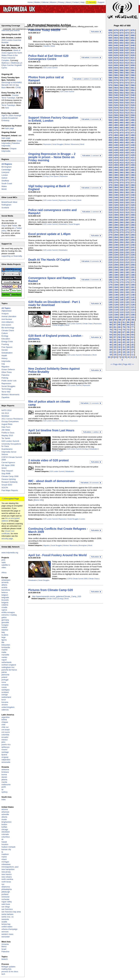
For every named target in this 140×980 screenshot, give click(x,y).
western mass (7, 934)
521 (133, 108)
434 (116, 152)
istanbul (5, 630)
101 (133, 317)
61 (124, 335)
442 (127, 147)
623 (122, 58)
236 (133, 250)
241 (133, 247)
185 (110, 277)
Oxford (4, 178)
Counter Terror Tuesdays (10, 96)
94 (111, 322)
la (2, 852)
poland (4, 677)
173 (122, 282)
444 (116, 147)
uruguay (5, 757)
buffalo (4, 827)
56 (119, 337)
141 (133, 297)
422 (127, 157)
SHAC (4, 468)
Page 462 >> (128, 364)
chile (3, 725)
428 (122, 155)
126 (133, 305)
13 (124, 355)
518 (122, 110)
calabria (5, 605)
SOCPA (5, 488)
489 (116, 125)
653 (122, 43)
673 (122, 33)
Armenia (5, 944)
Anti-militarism (8, 322)
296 (133, 220)
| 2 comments (90, 188)
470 (110, 135)
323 (122, 207)
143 (122, 297)
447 (127, 145)
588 (122, 75)
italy (3, 632)
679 (116, 30)
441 (133, 147)
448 (122, 145)
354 (116, 192)
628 (122, 55)
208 (122, 265)
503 (122, 117)
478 (122, 130)
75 (115, 330)
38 (119, 345)
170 (110, 285)
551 (133, 93)
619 (116, 60)
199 (116, 270)
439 (116, 150)
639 (116, 50)
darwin (4, 777)
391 (133, 172)
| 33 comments (90, 483)
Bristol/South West (9, 202)
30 (128, 347)
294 (116, 222)
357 (127, 190)
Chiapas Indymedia (9, 150)
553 (122, 93)
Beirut (4, 947)
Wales (4, 186)
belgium (5, 595)
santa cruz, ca (7, 917)
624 (116, 58)
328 (122, 205)
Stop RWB (6, 474)
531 (133, 103)
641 (133, 48)
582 (127, 78)
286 (133, 225)
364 (116, 187)
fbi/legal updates (8, 967)
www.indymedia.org (10, 553)
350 (110, 195)
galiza (4, 617)
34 (111, 347)
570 (110, 85)
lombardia (6, 647)
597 (127, 70)
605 (110, 68)
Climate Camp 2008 (10, 476)
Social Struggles (58, 144)
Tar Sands (6, 438)
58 (111, 337)
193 (122, 272)
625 (110, 58)
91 (124, 322)
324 (116, 207)
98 (120, 320)
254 (116, 242)
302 (127, 217)
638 (122, 50)
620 (110, 60)
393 (122, 172)
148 (122, 295)
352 (127, 192)
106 (133, 315)
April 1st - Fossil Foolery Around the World (57, 555)
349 (116, 195)
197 (127, 270)
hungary (5, 625)
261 (133, 237)
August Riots (7, 424)
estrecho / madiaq (9, 615)
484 (116, 128)
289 (116, 225)
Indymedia (6, 361)
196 (133, 270)
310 (110, 215)
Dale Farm (6, 427)
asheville (5, 814)
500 (110, 120)
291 (133, 222)
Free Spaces (54, 176)
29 (132, 347)
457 (127, 140)
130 (110, 305)
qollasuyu (6, 747)
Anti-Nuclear (7, 319)
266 (133, 235)
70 (111, 332)
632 (127, 53)
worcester (6, 937)
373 (122, 182)
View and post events (11, 30)
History (4, 358)
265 (110, 237)
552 (127, 93)
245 (110, 247)
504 (116, 117)
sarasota (5, 919)
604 (116, 68)
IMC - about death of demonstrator (52, 481)
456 (133, 140)
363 (122, 187)
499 (116, 120)
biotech (5, 959)
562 (127, 88)
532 (127, 103)
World (53, 46)
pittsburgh (6, 892)
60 (128, 335)
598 (122, 70)
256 (133, 240)
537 (127, 100)
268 (122, 235)
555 (110, 93)
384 (116, 177)
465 (110, 138)
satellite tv (6, 565)
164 (116, 287)
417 (127, 160)
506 (133, 115)
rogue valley (7, 902)
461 (133, 138)
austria (4, 587)
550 (110, 95)
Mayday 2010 (7, 435)
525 (110, 108)
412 (127, 163)
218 (122, 260)
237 (127, 250)
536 (133, 100)
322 (127, 207)
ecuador (5, 737)
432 (127, 152)
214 (116, 262)
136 (133, 300)
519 (116, 110)
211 (133, 262)
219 (116, 260)
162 (127, 287)
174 (116, 282)
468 (122, 135)
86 (119, 325)
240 (110, 250)
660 (110, 40)
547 (127, 95)
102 (127, 317)
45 (115, 342)
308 (122, 215)
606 (133, 65)
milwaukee (6, 864)
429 (116, 155)
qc (3, 789)
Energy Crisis (7, 342)
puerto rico (6, 745)
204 (116, 267)
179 (116, 280)
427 (127, 155)
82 (111, 327)
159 (116, 290)
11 (132, 355)
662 (127, 38)
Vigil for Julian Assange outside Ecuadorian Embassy (11, 118)
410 (110, 165)
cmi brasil (6, 730)
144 (116, 297)
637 (127, 50)
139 (116, 300)
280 (110, 230)
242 (127, 247)
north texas (6, 882)
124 (116, 307)
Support (101, 2)
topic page (10, 128)
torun (4, 700)
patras (4, 672)
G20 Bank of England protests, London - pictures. (56, 337)
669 (116, 35)
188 (122, 275)
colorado (5, 834)
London (83, 519)
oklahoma (6, 887)
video (4, 567)
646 (133, 45)
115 (110, 312)
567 (127, 85)
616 (133, 60)
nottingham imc (8, 667)
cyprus (4, 610)
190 (110, 275)
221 (133, 257)
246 (133, 245)
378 (122, 180)
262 (127, 237)
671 (133, 33)
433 (122, 152)
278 (122, 230)
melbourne (6, 785)
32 (119, 347)
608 (122, 65)
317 (127, 210)
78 (128, 327)
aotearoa (5, 769)
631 (133, 53)
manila (4, 782)
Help (83, 2)
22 (111, 352)
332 (127, 202)
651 (133, 43)
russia (4, 687)
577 (127, 80)
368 (122, 185)
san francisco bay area (11, 912)
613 (122, 63)
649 (116, 45)
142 (127, 297)
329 (116, 205)
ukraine (5, 705)
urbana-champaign (9, 929)
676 (133, 30)
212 (127, 262)
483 (122, 128)
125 (110, 307)
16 (111, 355)
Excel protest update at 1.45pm (49, 234)
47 (132, 340)
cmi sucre (6, 732)
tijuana (4, 755)
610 (110, 65)
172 (127, 282)
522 (127, 108)
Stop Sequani (7, 471)
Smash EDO (7, 485)
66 (128, 332)
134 (116, 302)
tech (3, 974)
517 (127, 110)
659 (116, 40)
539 (116, 100)
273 (122, 232)
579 (116, 80)
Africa (4, 572)
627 (127, 55)
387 (127, 175)
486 (133, 125)
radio (4, 562)
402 (127, 167)
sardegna (5, 690)
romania (5, 685)
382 (127, 177)
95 (133, 320)
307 (127, 215)
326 (133, 205)
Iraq (3, 364)
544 (116, 98)
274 (116, 232)
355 (110, 192)
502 (127, 117)
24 (128, 349)
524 (116, 108)
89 (132, 322)
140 (110, 300)
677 (127, 30)
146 (133, 295)
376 (133, 180)
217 (127, 260)
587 (127, 75)
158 (122, 290)
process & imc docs (10, 972)
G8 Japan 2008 (8, 465)
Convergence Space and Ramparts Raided (52, 279)
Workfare (5, 416)
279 (116, 230)
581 (133, 78)
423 (122, 157)
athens (4, 585)
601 (133, 68)
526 (133, 105)
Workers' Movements (72, 144)
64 (111, 335)
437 (127, 150)
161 (133, 287)
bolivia (4, 720)
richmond (5, 897)
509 (116, 115)
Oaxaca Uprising (9, 479)
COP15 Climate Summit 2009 (77, 579)
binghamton (6, 822)
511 (133, 113)
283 (122, 227)
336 (133, 200)
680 (110, 30)
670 (110, 35)
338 (122, 200)
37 (124, 345)
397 (127, 170)
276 (133, 230)
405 (110, 167)
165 (110, 287)
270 (110, 235)
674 (116, 33)
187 (127, 275)
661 (133, 38)
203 (122, 267)
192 (127, 272)
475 (110, 133)
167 (127, 285)
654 (116, 43)
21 (115, 352)
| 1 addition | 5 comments (86, 79)
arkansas (5, 812)
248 (122, 245)
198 (122, 270)
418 (122, 160)
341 (133, 197)
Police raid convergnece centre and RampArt (52, 212)
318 (122, 210)
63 (115, 335)
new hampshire (8, 869)
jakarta (4, 780)
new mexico (7, 874)
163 (122, 287)
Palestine (47, 46)
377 (127, 180)
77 (132, 327)
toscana (5, 702)
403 (122, 167)
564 (116, 88)
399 (116, 170)
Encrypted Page (12, 499)
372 (127, 182)
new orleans (7, 877)
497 (127, 120)
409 (116, 165)
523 (122, 108)
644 (116, 48)
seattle (4, 922)
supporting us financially (12, 256)
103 (122, 317)
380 (110, 180)
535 (110, 103)
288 (122, 225)
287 (127, 225)
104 (116, 317)
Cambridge (6, 170)
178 (122, 280)
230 (110, 255)
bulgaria (5, 602)
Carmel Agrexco (8, 462)
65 (132, 332)
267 (127, 235)
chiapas (5, 722)
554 (116, 93)
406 (133, 165)
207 (127, 265)
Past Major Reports (10, 490)
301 (133, 217)
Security (92, 2)
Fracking (5, 344)
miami (4, 859)
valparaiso (6, 760)
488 (122, 125)
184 (116, 277)
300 (110, 220)
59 (132, 335)
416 (133, 160)
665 (110, 38)
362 (127, 187)
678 (122, 30)
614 (116, 63)
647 (127, 45)
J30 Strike (6, 430)
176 (133, 280)
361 (133, 187)
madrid (4, 650)
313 (122, 212)
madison (5, 854)
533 (122, 103)
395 (110, 172)
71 (132, 330)
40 (111, 345)
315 (110, 212)
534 (116, 103)
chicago (5, 829)
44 (119, 342)
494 (116, 122)
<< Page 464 (116, 364)
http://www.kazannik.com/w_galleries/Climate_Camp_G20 (57, 596)
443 (122, 147)
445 (110, 147)
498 (122, 120)
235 (110, 252)
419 (116, 160)
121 (133, 307)
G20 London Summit (50, 68)
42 (128, 342)
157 (127, 290)
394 (116, 172)
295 (110, 222)
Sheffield (5, 181)
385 (110, 177)
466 (133, 135)
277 (127, 230)
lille (3, 642)
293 (122, 222)
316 (133, 210)
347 (127, 195)
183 (122, 277)
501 (133, 117)
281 (133, 227)
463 (122, 138)
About (68, 2)
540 (110, 100)
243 (122, 247)
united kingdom (8, 707)
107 (127, 315)
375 (110, 182)
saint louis (6, 904)
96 (129, 320)
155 (110, 292)
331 (133, 202)
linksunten (6, 645)
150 (110, 295)
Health (4, 356)
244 (116, 247)
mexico (4, 740)
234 (116, 252)
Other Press (7, 372)
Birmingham (83, 545)
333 (122, 202)
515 (110, 113)
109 (116, 315)
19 (124, 352)
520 (110, 110)
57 (115, 337)
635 (110, 53)
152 (127, 292)
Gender (5, 350)
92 (119, 322)
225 (110, 257)
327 (127, 205)
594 (116, 73)
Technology (6, 389)
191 (133, 272)
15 (115, 355)
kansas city (6, 849)
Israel (4, 949)
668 (122, 35)
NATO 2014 (6, 410)
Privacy (61, 2)
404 (116, 167)
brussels (5, 600)
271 (133, 232)
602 (127, 68)
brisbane (5, 772)
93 (115, 322)
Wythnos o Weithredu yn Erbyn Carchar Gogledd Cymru (12, 65)
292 (127, 222)
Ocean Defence (8, 369)
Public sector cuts (9, 381)
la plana (5, 635)
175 (110, 282)
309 (116, 215)
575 (110, 83)
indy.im (4, 226)
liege (3, 637)
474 (116, 133)
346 (133, 195)
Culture (5, 333)
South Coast (72, 200)
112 (127, 312)
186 (133, 275)
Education (6, 339)
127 (127, 305)
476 (133, 130)
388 (122, 175)
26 (119, 349)
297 (127, 220)
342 (127, 197)
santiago (5, 752)
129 (116, 305)
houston (5, 844)
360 (110, 190)
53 (132, 337)
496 (133, 120)
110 (110, 315)
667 (127, 35)
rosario (4, 750)
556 (133, 90)
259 (116, 240)
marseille (5, 655)
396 (133, 170)
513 (122, 113)
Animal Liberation (9, 316)
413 (122, 163)
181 (133, 277)
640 (110, 50)
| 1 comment (91, 156)
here (7, 108)
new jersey (6, 872)
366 (133, 185)
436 (133, 150)
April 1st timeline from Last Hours (51, 430)
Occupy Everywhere (10, 421)
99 (116, 320)
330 (110, 205)
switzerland (6, 697)
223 (122, 257)
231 (133, 252)
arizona (5, 809)
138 (122, 300)
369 (116, 185)
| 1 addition (91, 432)
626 (133, 55)
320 (110, 210)
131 (133, 302)
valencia (5, 710)
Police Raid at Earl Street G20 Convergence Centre (48, 57)
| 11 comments (90, 403)
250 (110, 245)
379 (116, 180)
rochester (5, 899)
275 (110, 232)
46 (111, 342)
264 (116, 237)
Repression (47, 144)
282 (127, 227)
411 (133, 163)
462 (127, 138)
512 (127, 113)
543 (122, 98)
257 (127, 240)
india (3, 799)
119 (116, 310)
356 (133, 190)
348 (122, 195)
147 (127, 295)
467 (127, 135)
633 (122, 53)
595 (110, 73)
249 (116, 245)
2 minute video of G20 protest (48, 460)
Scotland (5, 208)
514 (116, 113)
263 (122, 237)
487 (127, 125)
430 (110, 155)
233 (122, 252)
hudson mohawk (8, 847)
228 (122, 255)
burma (4, 775)
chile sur (5, 727)
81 (115, 327)
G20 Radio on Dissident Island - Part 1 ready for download (54, 303)
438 (122, 150)
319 (116, 210)
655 (110, 43)
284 (116, 227)
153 (122, 292)
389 (116, 175)
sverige (5, 695)
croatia (4, 607)
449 (116, 145)
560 (110, 90)
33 (115, 347)
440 (110, 150)
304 (116, 217)
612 (127, 63)
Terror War (6, 392)
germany (5, 620)
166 (133, 285)
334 (116, 202)
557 (127, 90)
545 (110, 98)
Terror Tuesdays (8, 105)
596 (133, 70)
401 (133, 167)
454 (116, 142)
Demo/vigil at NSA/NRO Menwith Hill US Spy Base (12, 85)
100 (111, 320)
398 (122, 170)
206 (133, 265)
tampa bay (6, 924)
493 (122, 122)
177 (127, 280)
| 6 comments (90, 261)
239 (116, 250)
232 (127, 252)
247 (127, 245)
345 (110, 197)
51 (115, 340)
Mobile (37, 2)
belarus (5, 592)
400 (110, 170)
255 (110, 242)
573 (122, 83)
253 (122, 242)
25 (124, 349)
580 (110, 80)
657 (127, 40)
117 (127, 310)
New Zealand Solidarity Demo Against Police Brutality (54, 370)
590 (110, 75)
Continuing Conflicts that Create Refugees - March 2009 (58, 530)
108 (122, 315)
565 (110, 88)
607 (127, 65)
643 (122, 48)
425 (110, 157)
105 (110, 317)
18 (128, 352)
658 (122, 40)
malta (4, 652)
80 (119, 327)
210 (110, 265)
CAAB (18, 87)
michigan (5, 862)
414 (116, 163)
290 (110, 225)
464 (116, 138)
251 (133, 242)
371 (133, 182)
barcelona (6, 590)
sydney (4, 792)
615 (110, 63)
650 (110, 45)
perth (4, 787)
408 (122, 165)
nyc (3, 884)
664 (116, 38)
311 (133, 212)
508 (122, 115)
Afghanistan (7, 311)
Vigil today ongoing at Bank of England (49, 188)
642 (127, 48)
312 (127, 212)
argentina (5, 717)
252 (127, 242)
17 (132, 352)
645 (110, 48)
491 (133, 122)
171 (133, 282)
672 (127, 33)
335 (110, 202)
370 (110, 185)
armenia (5, 582)
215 (110, 262)
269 (116, 235)
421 (133, 157)
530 (110, 105)
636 (133, 50)
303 (122, 217)
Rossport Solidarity (9, 482)
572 (127, 83)
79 (124, 327)
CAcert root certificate (8, 532)
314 (116, 212)
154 (116, 292)
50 (119, 340)
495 (110, 122)
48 (128, 340)
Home (30, 2)
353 (122, 192)
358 (122, 190)
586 (133, 75)
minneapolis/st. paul (10, 867)
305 (110, 217)
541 (133, 98)
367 (127, 185)
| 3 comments (90, 280)
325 (110, 207)
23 (132, 349)
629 (116, 55)
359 (116, 190)
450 (110, 145)
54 (128, 337)
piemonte (5, 675)
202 (127, 267)
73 (124, 330)
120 (110, 310)
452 (127, 142)
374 (116, 182)
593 (122, 73)
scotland (5, 692)
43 (124, 342)
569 (116, 85)
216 (133, 260)
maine (4, 857)
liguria (4, 640)
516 (133, 110)
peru (3, 742)
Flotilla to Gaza (8, 433)
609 (116, 65)
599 (116, 70)
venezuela (6, 762)
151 (133, 292)
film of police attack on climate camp (49, 403)
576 (133, 80)
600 (110, 70)
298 (122, 220)
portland (5, 894)
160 (110, 290)
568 (122, 85)
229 (116, 255)
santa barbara (7, 914)
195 (110, 272)
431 (133, 152)
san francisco (7, 909)
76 (111, 330)
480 (110, 130)
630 (110, 55)
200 (110, 270)
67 (124, 332)
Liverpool (5, 172)
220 (110, 260)
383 (122, 177)
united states (7, 927)
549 (116, 95)
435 (110, 152)
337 (127, 200)
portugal (5, 680)
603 (122, 68)
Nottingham (6, 205)
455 (110, 142)
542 (127, 98)
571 (133, 83)
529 (116, 105)
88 (111, 325)
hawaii (4, 842)
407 (127, 165)
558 (122, 90)
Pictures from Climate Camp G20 (51, 590)
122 (127, 307)
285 (110, 227)
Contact (76, 2)
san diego (6, 907)
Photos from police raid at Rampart (46, 79)
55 (124, 337)
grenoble (5, 622)
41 (132, 342)
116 (133, 310)
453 (122, 142)
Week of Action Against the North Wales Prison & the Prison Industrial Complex (12, 55)
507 (127, 115)
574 (116, 83)
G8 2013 (5, 413)
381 (133, 177)
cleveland (6, 832)
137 (127, 300)
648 (122, 45)
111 (133, 312)
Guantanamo (7, 449)
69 (115, 332)
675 (110, 33)
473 (122, 133)
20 (119, 352)
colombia (5, 735)
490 (110, 125)
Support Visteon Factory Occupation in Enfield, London (53, 119)
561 (133, 88)
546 (133, 95)
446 (133, 145)
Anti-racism (6, 325)
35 (132, 345)
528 (122, 105)
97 (124, 320)
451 (133, 142)
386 (133, 175)
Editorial (45, 2)
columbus (6, 837)
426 (133, 155)
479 (116, 130)
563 (122, 88)
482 (127, 128)
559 (116, 90)
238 (122, 250)
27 (115, 349)
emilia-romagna (8, 612)
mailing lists (6, 969)
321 (133, 207)
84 (128, 325)
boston (4, 824)
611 (133, 63)
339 (116, 200)
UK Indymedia (28, 8)
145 (110, 297)
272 (127, 232)
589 (116, 75)
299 (116, 220)
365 (110, 187)
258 (122, 240)
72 (128, 330)
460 (110, 140)
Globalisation (63, 224)
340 (110, 200)
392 (127, 172)
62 (119, 335)
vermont (5, 932)
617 (127, 60)
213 (122, 262)
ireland (4, 627)
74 (119, 330)
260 (110, 240)
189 (116, 275)
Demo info (38, 500)
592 (127, 73)
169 (116, 285)
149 (116, 295)
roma (4, 682)
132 (127, 302)
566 (133, 85)
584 (116, 78)
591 (133, 73)
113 (122, 312)
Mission (53, 2)
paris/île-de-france (9, 670)
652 (127, 43)
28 (111, 349)
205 (110, 267)
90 (128, 322)
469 (116, 135)
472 (127, 133)
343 (122, 197)
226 (133, 255)
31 (124, 347)
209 (116, 265)
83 (132, 325)
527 (127, 105)
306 (133, 215)
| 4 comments (90, 58)
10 (109, 357)
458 (122, 140)
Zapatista (5, 397)
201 (133, 267)
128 (122, 305)
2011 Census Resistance (12, 419)
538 (122, 100)
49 (124, 340)
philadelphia (7, 889)
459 (116, 140)
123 (122, 307)
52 (111, 340)
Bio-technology (8, 328)
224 (116, 257)
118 (122, 310)
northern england (9, 665)
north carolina (7, 879)
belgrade (5, 597)
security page (7, 539)
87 (115, 325)
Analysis (5, 314)
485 (110, 128)
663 (122, 38)
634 (116, 53)
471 (133, 133)
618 (122, 60)
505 (110, 117)
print (3, 560)
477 (127, 130)
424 (116, 157)
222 (127, 257)
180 (110, 280)
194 (116, 272)
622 (127, 58)
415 (110, 163)
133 (122, 302)
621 (133, 58)
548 (122, 95)
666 (133, 35)
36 (128, 345)
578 (122, 80)
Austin (4, 819)
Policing (5, 378)
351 (133, 192)
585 (110, 78)
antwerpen (6, 580)
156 (133, 290)
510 (110, 115)
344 (116, 197)
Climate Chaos (87, 324)
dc (3, 839)
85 (124, 325)
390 (110, 175)
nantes (4, 657)
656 (133, 40)
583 (122, 78)
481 (133, 128)
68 (119, 332)
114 (116, 312)
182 (127, 277)
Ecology (46, 176)
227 (127, 255)
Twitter (14, 226)
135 (110, 302)
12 (128, 355)
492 (127, 122)
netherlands (6, 662)
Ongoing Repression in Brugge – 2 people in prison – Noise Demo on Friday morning (52, 157)
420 (110, 160)
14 (119, 355)
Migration (47, 545)
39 (115, 345)
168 (122, 285)
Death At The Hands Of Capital (49, 260)
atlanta (4, 817)
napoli (4, 660)
